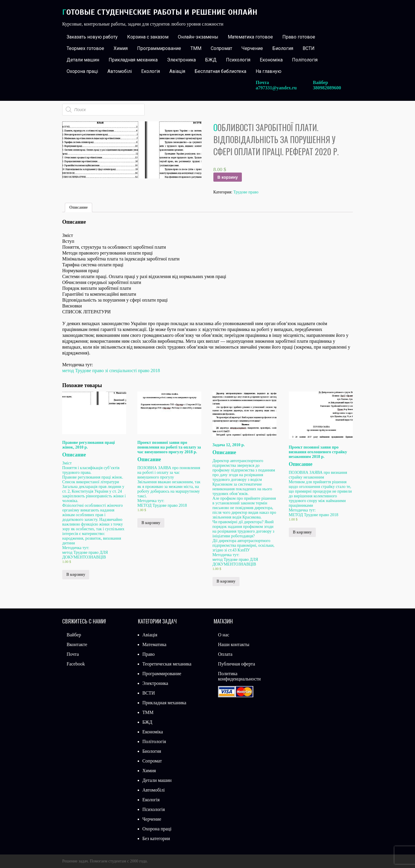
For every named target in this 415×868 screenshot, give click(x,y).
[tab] (79, 208)
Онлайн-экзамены (198, 37)
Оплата (225, 654)
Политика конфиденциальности (239, 676)
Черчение (252, 48)
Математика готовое (250, 37)
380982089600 (327, 88)
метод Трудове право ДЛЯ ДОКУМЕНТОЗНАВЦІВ (85, 555)
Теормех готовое (85, 48)
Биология (283, 48)
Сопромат (221, 48)
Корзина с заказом (148, 37)
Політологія (305, 60)
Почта (73, 654)
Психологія (238, 60)
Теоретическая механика (167, 664)
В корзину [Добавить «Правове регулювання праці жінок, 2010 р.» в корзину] (76, 575)
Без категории (156, 838)
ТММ (196, 48)
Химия (121, 48)
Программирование (159, 48)
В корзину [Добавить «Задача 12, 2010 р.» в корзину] (226, 581)
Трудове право (246, 192)
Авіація (177, 71)
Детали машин (83, 60)
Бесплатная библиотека (220, 71)
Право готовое (299, 37)
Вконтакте (77, 644)
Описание (79, 207)
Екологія (151, 71)
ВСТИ (309, 48)
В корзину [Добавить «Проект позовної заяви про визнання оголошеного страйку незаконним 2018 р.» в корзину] (302, 532)
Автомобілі (120, 71)
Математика (154, 644)
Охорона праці (82, 71)
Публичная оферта (237, 664)
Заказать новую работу (92, 37)
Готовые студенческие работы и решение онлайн (160, 12)
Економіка (271, 60)
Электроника (181, 60)
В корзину (228, 177)
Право (149, 654)
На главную (269, 71)
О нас (224, 635)
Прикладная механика (133, 60)
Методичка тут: (76, 548)
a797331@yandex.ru (276, 88)
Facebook (76, 664)
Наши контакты (234, 644)
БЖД (211, 60)
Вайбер (74, 635)
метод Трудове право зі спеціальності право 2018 (111, 371)
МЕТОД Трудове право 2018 (162, 505)
